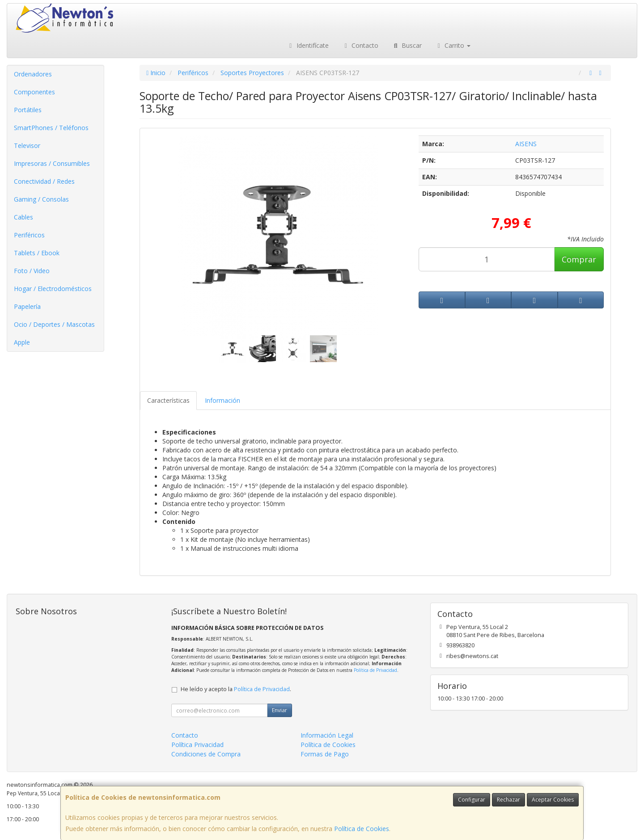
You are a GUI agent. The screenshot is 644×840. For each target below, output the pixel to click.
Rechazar (508, 800)
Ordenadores (33, 74)
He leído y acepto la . (236, 689)
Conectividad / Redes (44, 181)
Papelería (27, 306)
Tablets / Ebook (37, 253)
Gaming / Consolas (41, 199)
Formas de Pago (325, 754)
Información (222, 400)
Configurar (472, 800)
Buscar (407, 45)
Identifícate (308, 45)
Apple (22, 342)
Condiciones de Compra (206, 754)
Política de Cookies (362, 829)
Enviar (280, 710)
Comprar (579, 259)
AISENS (526, 144)
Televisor (27, 146)
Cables (23, 217)
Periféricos (29, 235)
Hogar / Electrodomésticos (53, 289)
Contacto (360, 45)
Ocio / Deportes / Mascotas (54, 324)
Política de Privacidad (375, 670)
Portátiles (28, 110)
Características (168, 400)
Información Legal (327, 735)
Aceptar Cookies (553, 800)
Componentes (34, 92)
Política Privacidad (197, 745)
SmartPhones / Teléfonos (51, 128)
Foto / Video (32, 271)
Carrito (453, 45)
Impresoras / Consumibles (52, 163)
